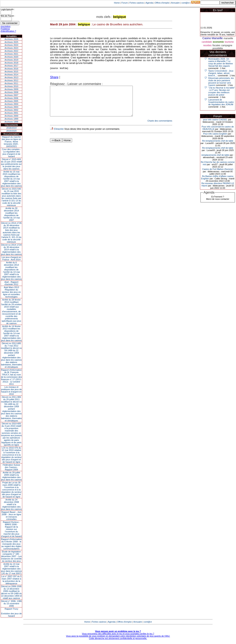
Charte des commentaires (160, 127)
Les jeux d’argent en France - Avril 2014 (11, 258)
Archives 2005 (11, 101)
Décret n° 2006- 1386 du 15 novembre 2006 (12, 603)
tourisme (229, 42)
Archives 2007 (11, 95)
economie (218, 42)
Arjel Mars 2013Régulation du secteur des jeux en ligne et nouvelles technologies (11, 292)
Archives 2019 (11, 60)
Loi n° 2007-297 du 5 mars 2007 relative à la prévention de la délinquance (11, 580)
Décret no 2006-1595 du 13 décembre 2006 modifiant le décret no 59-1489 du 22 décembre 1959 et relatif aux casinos (12, 592)
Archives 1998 (11, 122)
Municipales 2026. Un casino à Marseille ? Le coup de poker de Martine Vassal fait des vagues (221, 62)
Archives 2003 (11, 107)
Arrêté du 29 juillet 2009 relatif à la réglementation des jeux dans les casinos (12, 476)
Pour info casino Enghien (215, 134)
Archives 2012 (11, 80)
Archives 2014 (11, 75)
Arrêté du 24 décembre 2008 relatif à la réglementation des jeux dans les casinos (12, 504)
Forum (125, 3)
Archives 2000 (11, 116)
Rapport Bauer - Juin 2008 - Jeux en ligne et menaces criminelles (11, 516)
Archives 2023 (11, 48)
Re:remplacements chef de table (218, 141)
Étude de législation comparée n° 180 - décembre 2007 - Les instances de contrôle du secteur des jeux (11, 556)
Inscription (6, 26)
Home (117, 3)
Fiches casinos (137, 3)
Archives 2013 (11, 77)
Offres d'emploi (162, 3)
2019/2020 (11, 131)
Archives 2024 (11, 45)
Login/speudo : (8, 9)
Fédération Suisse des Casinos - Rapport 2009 (12, 467)
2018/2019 (11, 128)
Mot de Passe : (8, 16)
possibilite (218, 48)
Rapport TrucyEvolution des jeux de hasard (12, 612)
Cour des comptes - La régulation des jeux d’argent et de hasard (11, 153)
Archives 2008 (11, 92)
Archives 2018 (11, 63)
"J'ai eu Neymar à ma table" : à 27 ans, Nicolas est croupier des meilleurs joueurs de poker (222, 91)
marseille (228, 38)
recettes (207, 45)
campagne (227, 45)
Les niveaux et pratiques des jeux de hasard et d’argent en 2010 (12, 391)
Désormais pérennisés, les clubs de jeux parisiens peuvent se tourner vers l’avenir (221, 82)
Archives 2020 (11, 57)
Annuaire (175, 3)
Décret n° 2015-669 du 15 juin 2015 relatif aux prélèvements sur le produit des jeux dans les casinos (11, 164)
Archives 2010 (11, 86)
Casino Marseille (212, 38)
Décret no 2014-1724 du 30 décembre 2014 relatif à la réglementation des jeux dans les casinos (12, 250)
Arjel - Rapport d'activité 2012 (12, 283)
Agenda (149, 3)
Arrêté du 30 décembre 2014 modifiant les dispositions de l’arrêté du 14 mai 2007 (12, 214)
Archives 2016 (11, 69)
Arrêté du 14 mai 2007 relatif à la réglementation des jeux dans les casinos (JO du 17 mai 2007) (12, 569)
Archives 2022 (11, 51)
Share (54, 77)
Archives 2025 (11, 42)
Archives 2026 (11, 39)
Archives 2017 (11, 66)
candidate (207, 42)
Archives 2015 (11, 72)
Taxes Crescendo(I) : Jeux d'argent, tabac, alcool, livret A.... (221, 73)
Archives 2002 (11, 110)
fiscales (216, 45)
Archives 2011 (11, 83)
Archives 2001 (11, 113)
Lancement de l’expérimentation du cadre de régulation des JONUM (221, 102)
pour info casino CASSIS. (215, 120)
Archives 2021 (11, 54)
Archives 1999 (11, 119)
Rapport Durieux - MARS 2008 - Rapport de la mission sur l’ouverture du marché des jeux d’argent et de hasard (11, 529)
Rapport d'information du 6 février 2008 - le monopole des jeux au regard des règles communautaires (12, 544)
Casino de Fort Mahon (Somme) (218, 169)
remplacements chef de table (215, 155)
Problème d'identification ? (8, 30)
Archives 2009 (11, 89)
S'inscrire (59, 135)
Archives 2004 (11, 104)
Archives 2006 (11, 98)
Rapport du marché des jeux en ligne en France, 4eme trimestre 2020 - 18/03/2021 (11, 142)
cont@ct (186, 3)
